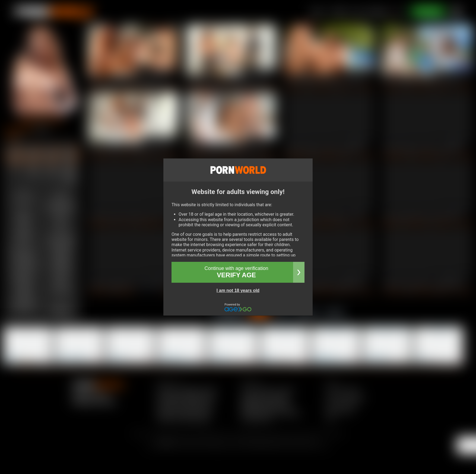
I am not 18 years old (238, 290)
